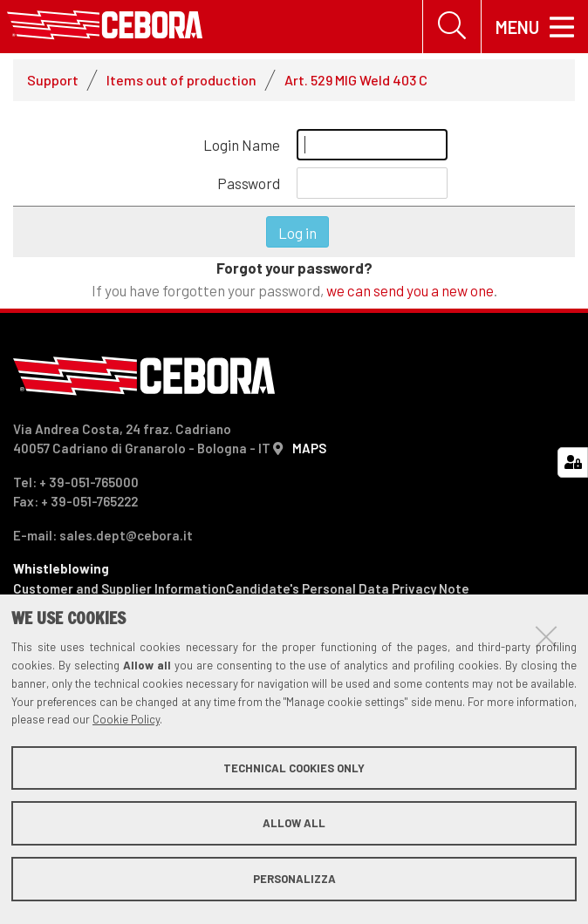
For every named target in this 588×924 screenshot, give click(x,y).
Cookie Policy (126, 719)
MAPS (309, 448)
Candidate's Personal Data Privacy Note (348, 588)
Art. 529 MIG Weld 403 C (356, 80)
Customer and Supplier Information (120, 588)
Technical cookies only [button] (294, 768)
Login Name (242, 145)
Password (249, 183)
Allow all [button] (294, 823)
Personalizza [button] (294, 879)
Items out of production (181, 80)
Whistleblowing (61, 568)
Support (53, 80)
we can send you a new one (410, 290)
